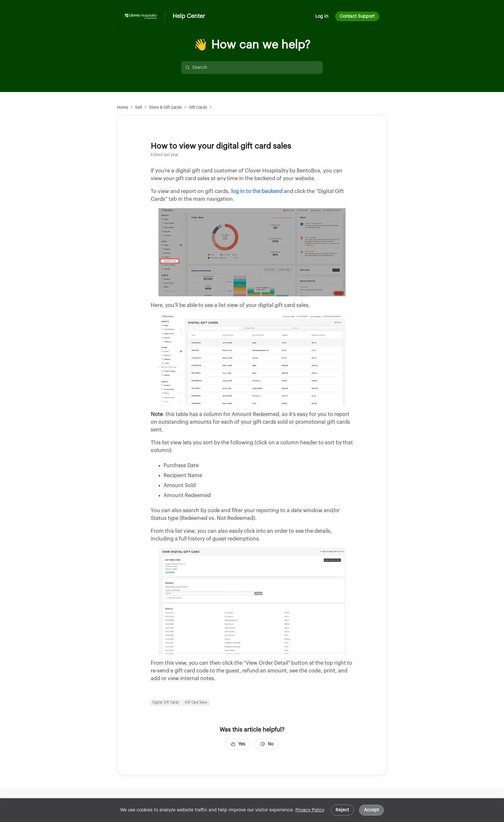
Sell (138, 107)
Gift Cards (198, 107)
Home (122, 107)
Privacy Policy (310, 810)
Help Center (189, 16)
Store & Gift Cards (165, 107)
